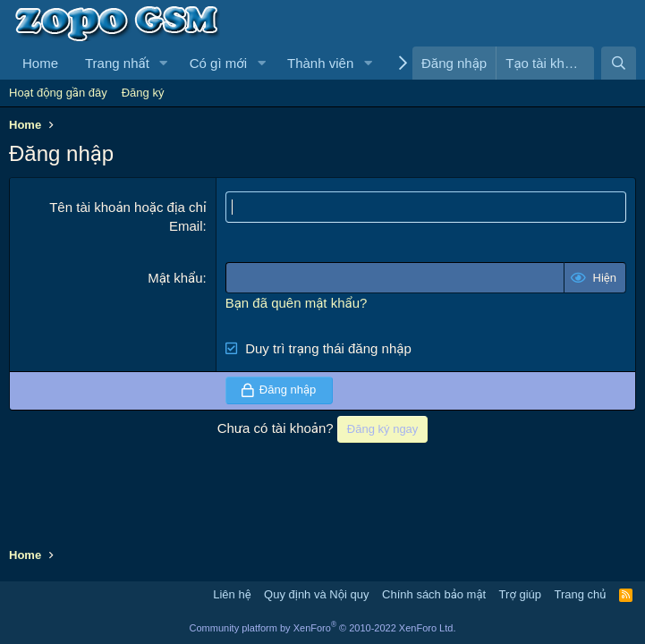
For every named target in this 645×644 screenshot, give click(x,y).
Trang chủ (581, 594)
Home (40, 63)
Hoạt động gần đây (58, 93)
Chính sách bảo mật (434, 594)
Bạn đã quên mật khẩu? (297, 303)
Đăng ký (143, 93)
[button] (164, 63)
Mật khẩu (175, 278)
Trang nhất (117, 63)
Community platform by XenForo (323, 628)
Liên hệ (232, 594)
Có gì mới (218, 63)
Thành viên (320, 63)
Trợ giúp (520, 594)
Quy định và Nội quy (317, 594)
